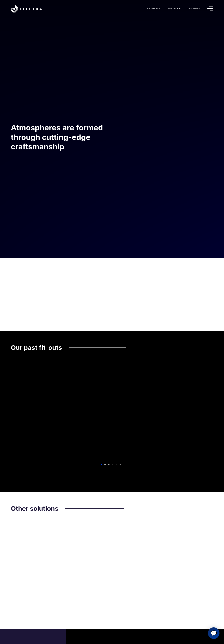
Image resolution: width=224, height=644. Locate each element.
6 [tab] (120, 464)
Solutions (153, 8)
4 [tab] (113, 464)
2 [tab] (105, 464)
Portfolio (174, 8)
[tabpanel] (112, 412)
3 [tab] (109, 464)
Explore (20, 373)
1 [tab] (101, 464)
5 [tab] (116, 464)
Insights (194, 8)
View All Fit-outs (113, 475)
